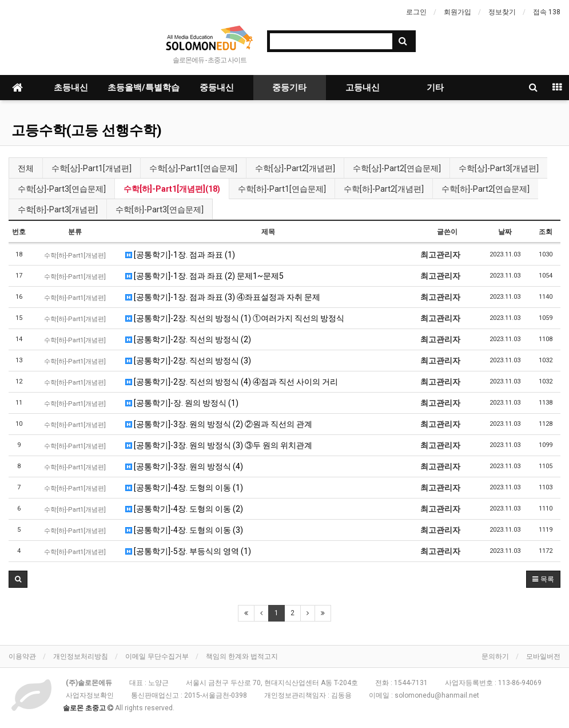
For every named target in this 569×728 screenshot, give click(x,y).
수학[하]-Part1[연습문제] (282, 189)
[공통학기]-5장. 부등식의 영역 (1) (188, 551)
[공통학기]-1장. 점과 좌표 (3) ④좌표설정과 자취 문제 (223, 297)
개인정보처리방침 (81, 656)
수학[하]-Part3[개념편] (58, 209)
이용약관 (22, 656)
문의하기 (495, 656)
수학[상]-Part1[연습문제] (193, 168)
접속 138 (547, 12)
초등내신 (71, 88)
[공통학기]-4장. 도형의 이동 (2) (184, 509)
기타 (435, 88)
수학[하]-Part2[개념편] (384, 189)
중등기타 (289, 88)
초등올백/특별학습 (144, 88)
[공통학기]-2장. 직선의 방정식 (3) (188, 361)
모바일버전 (543, 656)
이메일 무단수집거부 (157, 656)
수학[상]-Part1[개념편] (91, 168)
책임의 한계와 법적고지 (242, 656)
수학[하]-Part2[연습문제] (486, 189)
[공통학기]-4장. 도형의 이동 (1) (184, 488)
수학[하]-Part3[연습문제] (160, 209)
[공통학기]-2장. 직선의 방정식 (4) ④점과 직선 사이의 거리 (232, 382)
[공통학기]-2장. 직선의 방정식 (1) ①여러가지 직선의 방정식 (235, 318)
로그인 (416, 12)
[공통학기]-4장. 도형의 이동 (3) (184, 530)
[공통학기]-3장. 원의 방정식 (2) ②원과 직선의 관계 (219, 424)
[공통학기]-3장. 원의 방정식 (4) (184, 466)
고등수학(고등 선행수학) (87, 130)
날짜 (505, 232)
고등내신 (363, 88)
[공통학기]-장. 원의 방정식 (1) (182, 403)
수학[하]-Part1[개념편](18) (172, 189)
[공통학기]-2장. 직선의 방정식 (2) (188, 339)
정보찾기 (502, 12)
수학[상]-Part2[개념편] (295, 168)
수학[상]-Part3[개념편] (499, 168)
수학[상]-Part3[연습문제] (62, 189)
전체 (26, 168)
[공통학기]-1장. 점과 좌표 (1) (180, 255)
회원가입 (457, 12)
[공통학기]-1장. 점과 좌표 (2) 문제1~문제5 (204, 276)
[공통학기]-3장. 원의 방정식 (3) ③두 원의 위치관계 (219, 445)
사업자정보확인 (90, 695)
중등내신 (217, 88)
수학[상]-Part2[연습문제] (397, 168)
